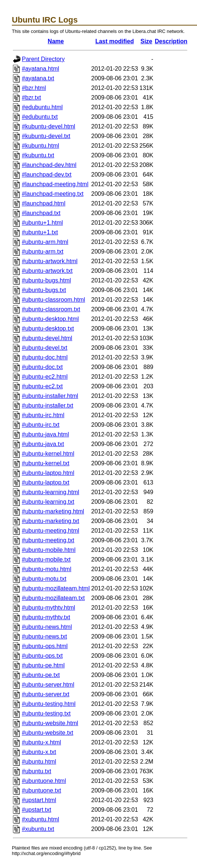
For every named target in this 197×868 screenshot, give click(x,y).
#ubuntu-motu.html (46, 569)
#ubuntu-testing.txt (46, 713)
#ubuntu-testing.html (49, 704)
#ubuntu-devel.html (47, 338)
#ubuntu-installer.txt (48, 405)
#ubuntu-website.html (50, 723)
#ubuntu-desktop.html (50, 319)
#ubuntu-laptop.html (48, 473)
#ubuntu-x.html (41, 742)
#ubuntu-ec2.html (45, 377)
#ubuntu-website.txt (48, 733)
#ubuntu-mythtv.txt (46, 617)
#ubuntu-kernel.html (48, 454)
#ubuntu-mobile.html (49, 550)
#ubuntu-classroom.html (54, 300)
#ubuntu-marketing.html (53, 511)
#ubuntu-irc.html (43, 415)
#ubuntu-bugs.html (46, 280)
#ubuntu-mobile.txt (46, 559)
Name (56, 41)
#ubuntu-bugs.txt (44, 290)
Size (146, 41)
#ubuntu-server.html (48, 685)
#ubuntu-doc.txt (42, 367)
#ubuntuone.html (44, 781)
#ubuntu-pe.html (43, 665)
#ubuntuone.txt (41, 790)
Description (171, 41)
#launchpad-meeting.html (55, 184)
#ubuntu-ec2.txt (42, 386)
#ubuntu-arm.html (45, 242)
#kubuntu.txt (38, 155)
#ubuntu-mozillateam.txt (53, 598)
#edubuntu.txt (40, 117)
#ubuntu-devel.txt (45, 348)
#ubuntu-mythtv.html (49, 608)
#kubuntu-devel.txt (46, 136)
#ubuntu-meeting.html (51, 531)
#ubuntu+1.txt (40, 232)
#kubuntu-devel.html (49, 126)
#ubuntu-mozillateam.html (56, 588)
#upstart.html (39, 800)
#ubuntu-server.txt (46, 694)
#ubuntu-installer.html (50, 396)
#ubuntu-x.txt (39, 752)
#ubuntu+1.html (42, 223)
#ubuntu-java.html (45, 434)
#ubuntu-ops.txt (42, 656)
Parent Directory (43, 59)
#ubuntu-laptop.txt (46, 482)
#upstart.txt (36, 810)
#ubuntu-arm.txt (43, 252)
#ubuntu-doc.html (45, 357)
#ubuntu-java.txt (43, 444)
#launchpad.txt (41, 213)
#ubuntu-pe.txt (41, 675)
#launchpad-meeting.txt (53, 194)
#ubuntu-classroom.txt (51, 309)
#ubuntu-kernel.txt (46, 463)
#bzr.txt (31, 98)
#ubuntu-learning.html (51, 492)
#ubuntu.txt (36, 771)
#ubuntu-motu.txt (44, 579)
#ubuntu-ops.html (45, 646)
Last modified (114, 41)
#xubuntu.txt (38, 829)
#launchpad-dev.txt (47, 175)
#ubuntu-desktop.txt (48, 329)
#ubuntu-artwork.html (50, 261)
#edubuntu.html (42, 107)
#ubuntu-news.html (47, 627)
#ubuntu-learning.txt (48, 502)
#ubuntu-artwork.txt (47, 271)
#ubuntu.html (39, 762)
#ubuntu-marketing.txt (51, 521)
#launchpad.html (44, 203)
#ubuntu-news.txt (44, 636)
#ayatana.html (41, 69)
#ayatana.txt (38, 78)
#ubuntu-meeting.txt (48, 540)
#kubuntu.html (41, 146)
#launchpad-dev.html (49, 165)
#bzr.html (34, 88)
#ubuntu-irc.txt (41, 425)
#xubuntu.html (41, 819)
